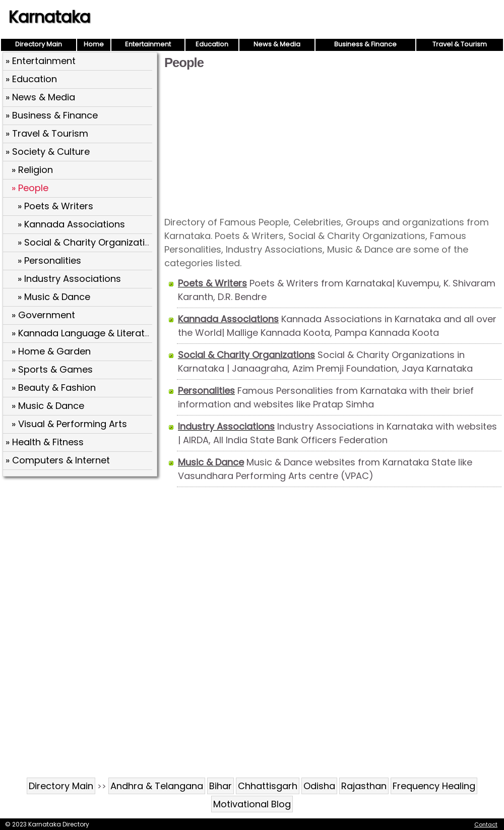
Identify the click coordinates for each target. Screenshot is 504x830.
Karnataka (49, 17)
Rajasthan (364, 786)
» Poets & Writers (55, 206)
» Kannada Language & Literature (85, 333)
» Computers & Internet (58, 460)
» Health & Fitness (45, 442)
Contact (486, 824)
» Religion (32, 170)
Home (94, 44)
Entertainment (148, 44)
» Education (31, 79)
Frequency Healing (434, 786)
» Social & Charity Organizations (89, 242)
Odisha (319, 786)
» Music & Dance (54, 297)
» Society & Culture (48, 152)
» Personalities (49, 260)
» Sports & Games (52, 369)
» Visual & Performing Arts (69, 424)
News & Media (277, 44)
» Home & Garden (51, 351)
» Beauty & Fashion (54, 388)
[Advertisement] (333, 142)
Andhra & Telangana (157, 786)
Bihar (220, 786)
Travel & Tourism (460, 44)
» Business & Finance (52, 115)
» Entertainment (41, 61)
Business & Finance (365, 44)
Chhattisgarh (268, 786)
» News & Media (40, 97)
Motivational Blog (252, 804)
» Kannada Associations (71, 224)
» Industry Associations (69, 279)
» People (30, 188)
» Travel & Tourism (47, 133)
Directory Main (39, 44)
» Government (43, 315)
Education (212, 44)
